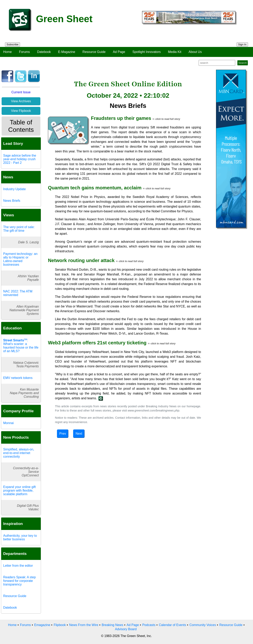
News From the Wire (84, 625)
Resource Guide (94, 52)
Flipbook (60, 625)
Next (79, 434)
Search (243, 63)
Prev (63, 434)
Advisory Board (126, 629)
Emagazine (42, 625)
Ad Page (119, 52)
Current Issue (21, 92)
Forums (24, 52)
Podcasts (149, 625)
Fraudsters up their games (121, 118)
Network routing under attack (81, 260)
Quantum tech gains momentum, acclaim (95, 188)
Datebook (44, 52)
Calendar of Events (172, 625)
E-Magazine (67, 52)
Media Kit (175, 52)
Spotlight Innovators (147, 52)
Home (7, 52)
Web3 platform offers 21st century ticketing (97, 343)
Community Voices (203, 625)
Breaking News (113, 625)
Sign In (242, 44)
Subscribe (12, 44)
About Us (195, 52)
